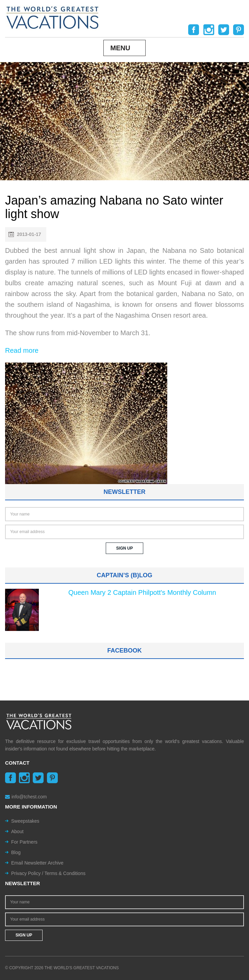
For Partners (24, 842)
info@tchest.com (26, 797)
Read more (22, 350)
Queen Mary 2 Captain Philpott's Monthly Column (142, 592)
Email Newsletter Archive (37, 863)
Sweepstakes (25, 821)
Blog (16, 852)
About (17, 831)
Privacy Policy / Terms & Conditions (48, 873)
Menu (120, 48)
